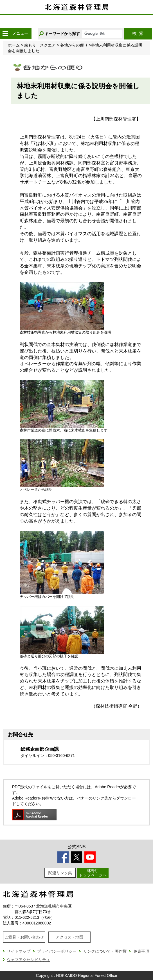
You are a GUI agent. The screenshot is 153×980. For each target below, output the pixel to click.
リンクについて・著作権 (105, 951)
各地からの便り (74, 45)
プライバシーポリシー (57, 951)
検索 (138, 33)
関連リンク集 (60, 873)
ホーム (14, 45)
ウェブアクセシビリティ (28, 960)
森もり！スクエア (40, 45)
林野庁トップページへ (93, 873)
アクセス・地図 (69, 937)
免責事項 (141, 951)
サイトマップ (19, 951)
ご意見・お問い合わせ (24, 937)
